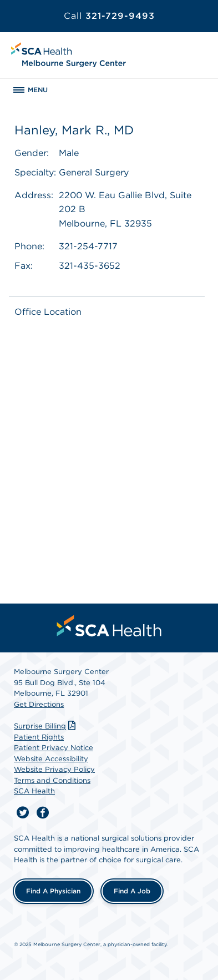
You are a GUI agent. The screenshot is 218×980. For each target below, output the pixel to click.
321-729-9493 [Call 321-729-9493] (109, 16)
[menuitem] (109, 626)
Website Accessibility (51, 759)
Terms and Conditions (52, 780)
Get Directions (39, 704)
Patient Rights (39, 737)
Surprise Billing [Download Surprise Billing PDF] (46, 726)
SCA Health (34, 791)
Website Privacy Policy (54, 769)
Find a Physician (53, 891)
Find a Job (132, 891)
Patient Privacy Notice (54, 748)
